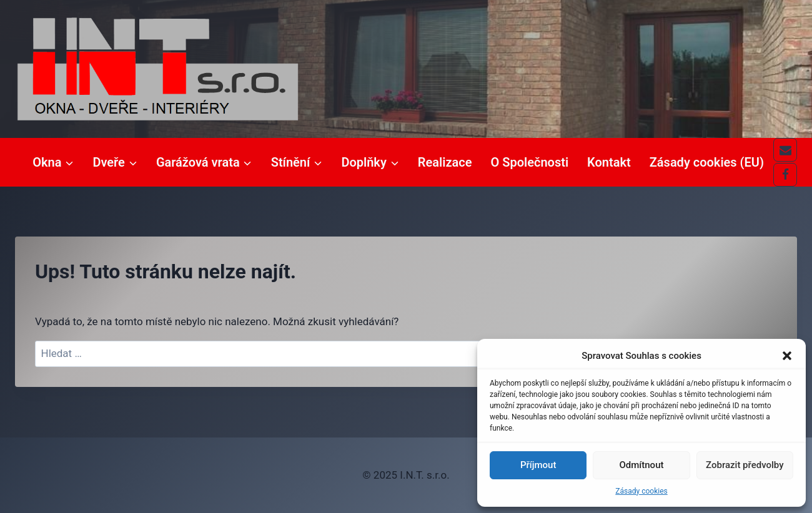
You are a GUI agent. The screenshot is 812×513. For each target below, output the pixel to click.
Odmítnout (642, 465)
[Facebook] (785, 175)
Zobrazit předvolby (745, 465)
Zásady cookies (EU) (707, 162)
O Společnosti (530, 162)
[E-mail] (785, 150)
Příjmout (538, 465)
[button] (787, 356)
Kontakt (609, 162)
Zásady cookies (641, 491)
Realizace (445, 162)
